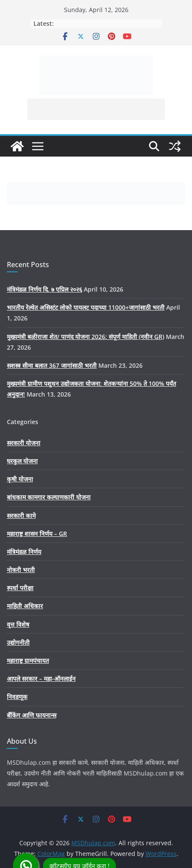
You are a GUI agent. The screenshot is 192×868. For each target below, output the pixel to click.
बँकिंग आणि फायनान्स (32, 715)
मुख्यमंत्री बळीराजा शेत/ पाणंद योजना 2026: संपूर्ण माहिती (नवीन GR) (85, 337)
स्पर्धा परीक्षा (20, 588)
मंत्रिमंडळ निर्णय (24, 552)
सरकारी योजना (24, 443)
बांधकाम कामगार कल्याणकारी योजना (49, 497)
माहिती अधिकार (25, 606)
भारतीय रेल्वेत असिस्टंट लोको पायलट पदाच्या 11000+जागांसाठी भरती (86, 307)
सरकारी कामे (21, 516)
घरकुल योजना (22, 461)
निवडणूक (17, 697)
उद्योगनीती (18, 642)
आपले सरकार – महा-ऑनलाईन (41, 679)
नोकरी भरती (21, 570)
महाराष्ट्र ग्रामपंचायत (28, 660)
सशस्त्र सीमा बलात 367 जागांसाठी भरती (52, 365)
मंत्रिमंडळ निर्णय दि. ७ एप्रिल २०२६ (44, 289)
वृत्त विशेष (18, 624)
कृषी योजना (20, 479)
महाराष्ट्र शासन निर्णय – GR (37, 534)
